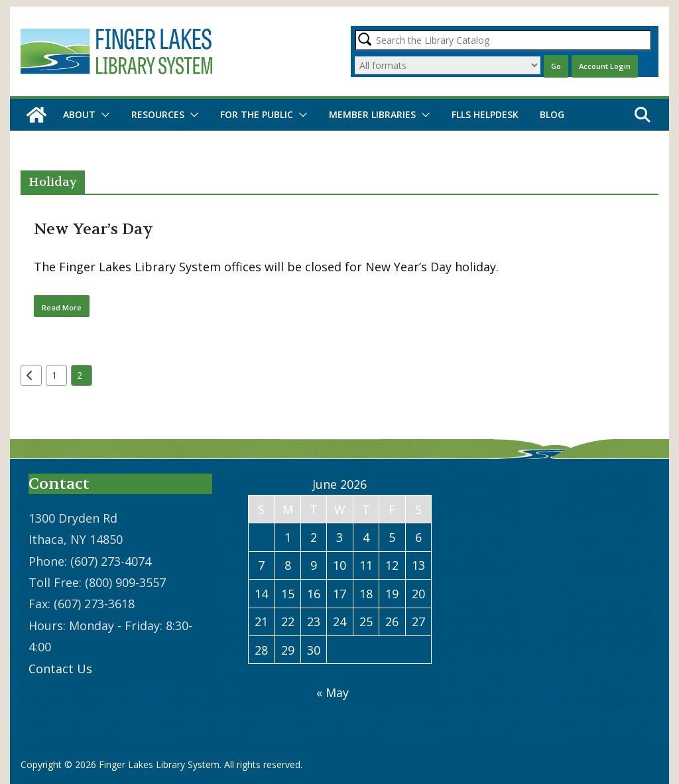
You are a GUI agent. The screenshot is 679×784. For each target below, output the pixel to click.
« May (333, 692)
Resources (158, 114)
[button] (103, 115)
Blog (552, 114)
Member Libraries (372, 114)
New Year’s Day (93, 229)
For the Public (257, 114)
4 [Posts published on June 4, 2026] (366, 537)
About (79, 114)
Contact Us (60, 669)
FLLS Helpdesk (485, 114)
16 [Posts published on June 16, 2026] (314, 594)
